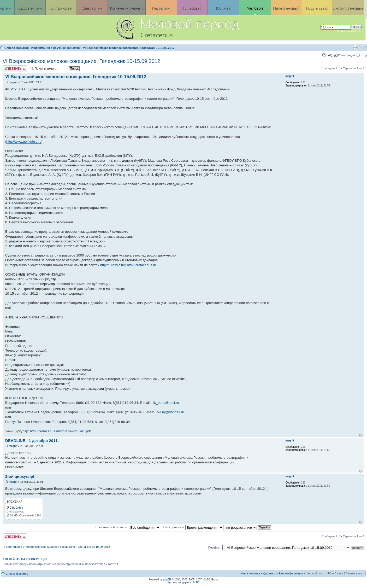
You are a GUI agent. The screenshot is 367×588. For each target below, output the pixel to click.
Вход (364, 55)
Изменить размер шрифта (363, 47)
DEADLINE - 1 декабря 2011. (32, 441)
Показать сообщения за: (128, 527)
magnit (13, 82)
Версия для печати (355, 47)
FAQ (329, 55)
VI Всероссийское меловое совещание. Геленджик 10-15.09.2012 (81, 61)
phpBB (167, 580)
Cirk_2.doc (16, 508)
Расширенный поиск (348, 31)
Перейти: (214, 548)
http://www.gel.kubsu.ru (24, 141)
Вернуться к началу (360, 435)
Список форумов (17, 48)
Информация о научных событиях (56, 48)
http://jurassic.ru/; (113, 265)
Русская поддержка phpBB (183, 582)
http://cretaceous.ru (141, 265)
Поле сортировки (192, 527)
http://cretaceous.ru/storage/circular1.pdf (60, 431)
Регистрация (346, 55)
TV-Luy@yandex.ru (170, 412)
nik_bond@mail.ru (165, 403)
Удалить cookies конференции (283, 573)
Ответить (15, 69)
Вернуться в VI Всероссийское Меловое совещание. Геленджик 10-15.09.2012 (58, 547)
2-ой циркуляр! (20, 476)
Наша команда (250, 573)
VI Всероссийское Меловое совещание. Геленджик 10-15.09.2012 (129, 48)
